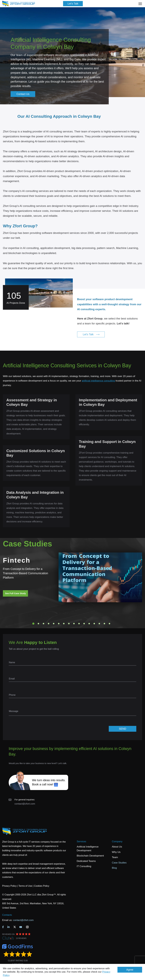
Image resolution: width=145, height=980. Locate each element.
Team (115, 857)
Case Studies (119, 863)
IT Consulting (84, 866)
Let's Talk (73, 4)
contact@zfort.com (25, 804)
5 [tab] (54, 624)
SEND (123, 729)
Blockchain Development (90, 856)
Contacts (7, 915)
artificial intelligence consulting (98, 381)
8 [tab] (69, 624)
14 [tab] (99, 624)
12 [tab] (89, 624)
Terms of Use (25, 886)
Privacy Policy (9, 886)
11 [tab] (84, 624)
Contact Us (23, 94)
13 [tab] (94, 624)
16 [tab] (109, 624)
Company (117, 841)
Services (81, 841)
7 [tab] (64, 624)
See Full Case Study (15, 593)
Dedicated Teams (86, 861)
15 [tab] (104, 624)
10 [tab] (79, 624)
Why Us (116, 852)
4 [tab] (49, 624)
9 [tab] (74, 624)
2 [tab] (38, 624)
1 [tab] (33, 624)
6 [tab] (59, 624)
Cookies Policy (42, 886)
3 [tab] (43, 624)
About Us (117, 847)
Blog (114, 868)
